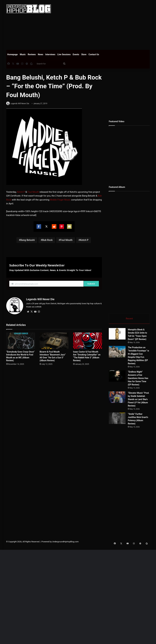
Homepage (12, 54)
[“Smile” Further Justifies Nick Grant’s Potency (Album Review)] (126, 424)
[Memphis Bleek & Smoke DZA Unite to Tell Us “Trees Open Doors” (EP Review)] (117, 334)
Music (23, 54)
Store (84, 54)
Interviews (50, 54)
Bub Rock (47, 240)
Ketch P (21, 192)
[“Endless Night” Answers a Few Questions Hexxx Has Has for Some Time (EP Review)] (117, 376)
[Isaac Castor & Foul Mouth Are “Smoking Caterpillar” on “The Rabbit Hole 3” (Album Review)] (88, 340)
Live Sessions (64, 54)
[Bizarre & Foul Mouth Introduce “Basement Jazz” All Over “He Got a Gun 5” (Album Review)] (54, 340)
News (41, 54)
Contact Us (94, 54)
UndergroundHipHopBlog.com (66, 561)
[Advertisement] (106, 24)
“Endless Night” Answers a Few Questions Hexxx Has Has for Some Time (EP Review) (138, 379)
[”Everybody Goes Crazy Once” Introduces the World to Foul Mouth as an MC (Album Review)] (21, 340)
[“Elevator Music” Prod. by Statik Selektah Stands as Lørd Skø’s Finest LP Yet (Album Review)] (117, 398)
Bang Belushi (28, 240)
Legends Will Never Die (21, 104)
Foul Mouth (33, 192)
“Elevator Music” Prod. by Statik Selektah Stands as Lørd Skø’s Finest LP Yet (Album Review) (139, 400)
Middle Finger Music (60, 200)
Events (76, 54)
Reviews (32, 54)
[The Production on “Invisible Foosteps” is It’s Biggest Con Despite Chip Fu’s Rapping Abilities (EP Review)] (117, 352)
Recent (129, 319)
